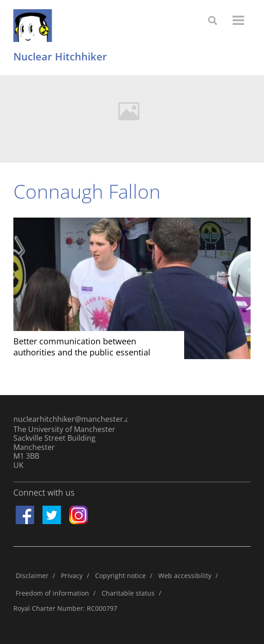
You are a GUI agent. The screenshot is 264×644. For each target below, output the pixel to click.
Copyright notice (120, 576)
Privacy (72, 576)
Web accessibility (185, 576)
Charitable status (128, 593)
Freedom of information (52, 593)
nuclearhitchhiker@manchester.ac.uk (71, 419)
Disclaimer (32, 576)
